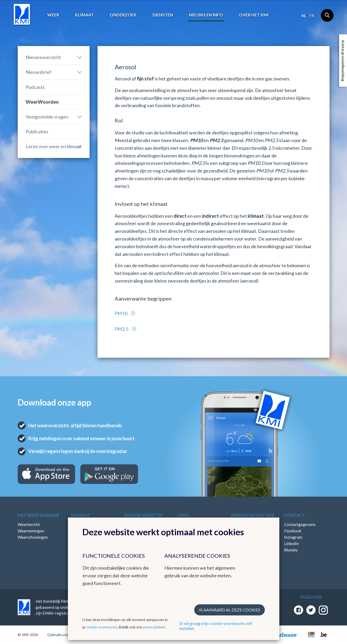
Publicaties (37, 131)
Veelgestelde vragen (47, 117)
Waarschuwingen (33, 537)
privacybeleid (154, 627)
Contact (295, 515)
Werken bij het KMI (253, 515)
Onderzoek (123, 15)
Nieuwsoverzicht (43, 57)
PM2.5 (122, 329)
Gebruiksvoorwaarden (66, 635)
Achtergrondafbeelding (343, 61)
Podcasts (35, 87)
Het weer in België (38, 515)
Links (183, 515)
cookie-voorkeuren (102, 627)
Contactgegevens (300, 524)
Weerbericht (29, 524)
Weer (53, 15)
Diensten (163, 15)
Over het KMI (254, 15)
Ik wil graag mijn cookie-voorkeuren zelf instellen (216, 626)
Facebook (293, 531)
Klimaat (84, 15)
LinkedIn (292, 543)
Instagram (293, 537)
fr (312, 16)
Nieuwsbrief (39, 72)
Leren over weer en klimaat (54, 146)
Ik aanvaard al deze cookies (230, 610)
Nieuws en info (206, 15)
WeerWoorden (42, 102)
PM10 (121, 313)
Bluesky (291, 550)
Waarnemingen (31, 531)
